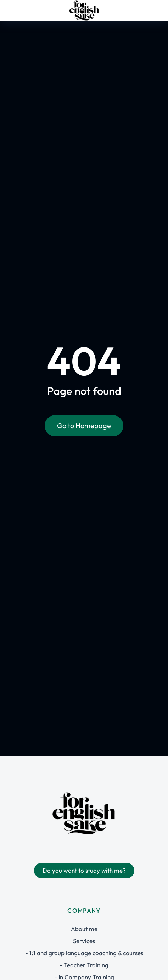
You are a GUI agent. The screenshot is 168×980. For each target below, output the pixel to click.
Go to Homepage (84, 426)
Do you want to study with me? (84, 870)
